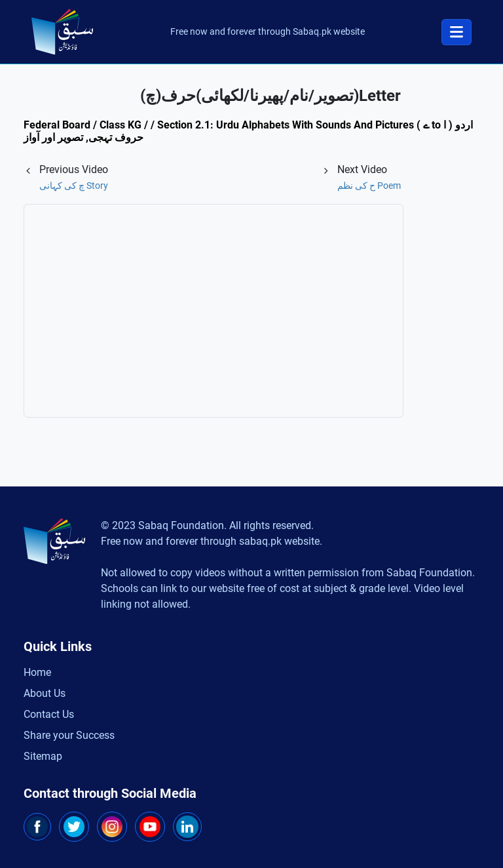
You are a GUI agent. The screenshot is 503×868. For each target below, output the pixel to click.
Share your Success (69, 735)
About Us (45, 693)
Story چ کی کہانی (74, 186)
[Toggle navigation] (456, 32)
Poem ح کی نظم (369, 186)
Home (37, 672)
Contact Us (49, 714)
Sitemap (43, 756)
